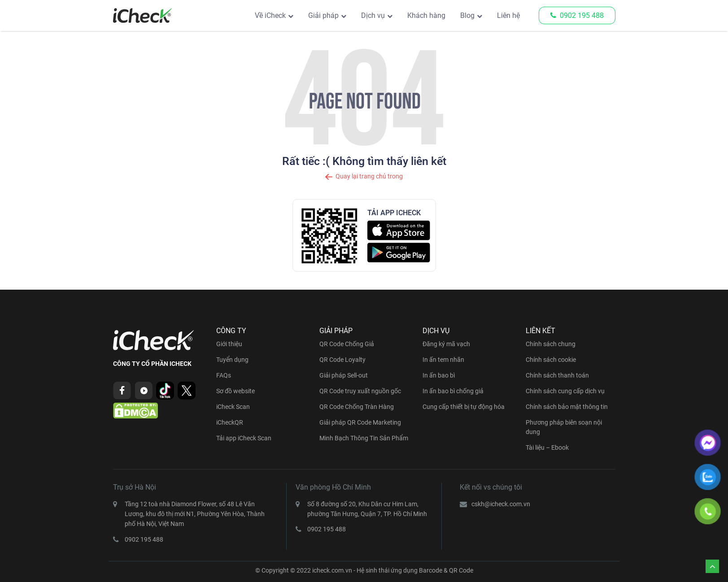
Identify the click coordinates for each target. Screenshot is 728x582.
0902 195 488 (577, 15)
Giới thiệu (229, 344)
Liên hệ (508, 15)
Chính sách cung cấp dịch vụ (565, 391)
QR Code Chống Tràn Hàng (357, 407)
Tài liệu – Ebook (547, 447)
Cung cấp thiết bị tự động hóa (464, 407)
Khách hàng (426, 15)
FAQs (224, 375)
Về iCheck (270, 15)
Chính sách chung (551, 344)
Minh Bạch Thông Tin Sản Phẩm (364, 438)
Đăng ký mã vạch (446, 344)
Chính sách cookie (551, 360)
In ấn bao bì (439, 375)
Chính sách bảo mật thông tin (567, 407)
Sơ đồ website (235, 391)
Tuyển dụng (232, 360)
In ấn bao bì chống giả (453, 391)
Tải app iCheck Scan (244, 438)
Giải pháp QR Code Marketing (360, 422)
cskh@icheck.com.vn (501, 504)
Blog (467, 15)
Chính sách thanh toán (557, 375)
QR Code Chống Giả (347, 344)
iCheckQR (230, 422)
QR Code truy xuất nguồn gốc (360, 391)
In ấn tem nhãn (443, 360)
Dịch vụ (373, 15)
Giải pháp (323, 15)
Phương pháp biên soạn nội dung (564, 427)
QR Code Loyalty (342, 360)
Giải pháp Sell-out (344, 375)
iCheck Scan (233, 407)
